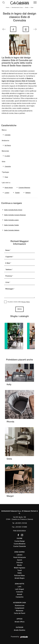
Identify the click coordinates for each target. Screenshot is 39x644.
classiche (8, 166)
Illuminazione (20, 606)
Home (8, 7)
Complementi (19, 608)
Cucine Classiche (19, 546)
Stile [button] (4, 162)
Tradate (17, 193)
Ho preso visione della (19, 302)
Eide (32, 7)
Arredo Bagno (20, 578)
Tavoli (20, 571)
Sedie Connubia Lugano (11, 220)
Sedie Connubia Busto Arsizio (13, 210)
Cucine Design (20, 541)
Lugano (7, 193)
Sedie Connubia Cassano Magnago (15, 215)
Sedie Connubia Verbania (12, 230)
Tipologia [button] (5, 172)
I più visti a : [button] (6, 183)
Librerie (20, 555)
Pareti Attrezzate (20, 558)
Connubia (8, 135)
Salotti (20, 560)
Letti (19, 587)
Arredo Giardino (20, 630)
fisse (6, 177)
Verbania (28, 193)
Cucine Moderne (19, 544)
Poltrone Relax (19, 576)
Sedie (27, 7)
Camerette (19, 597)
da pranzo (8, 145)
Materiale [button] (5, 151)
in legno (7, 156)
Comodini (20, 592)
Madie (19, 565)
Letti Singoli (19, 589)
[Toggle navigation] (35, 3)
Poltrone (20, 563)
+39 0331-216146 (21, 523)
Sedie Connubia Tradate (11, 225)
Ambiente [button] (5, 141)
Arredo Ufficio (20, 622)
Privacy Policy (26, 302)
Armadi (20, 595)
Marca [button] (4, 130)
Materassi (20, 611)
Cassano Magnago (24, 188)
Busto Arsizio (9, 188)
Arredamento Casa (17, 7)
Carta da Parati (20, 613)
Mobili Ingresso (20, 568)
